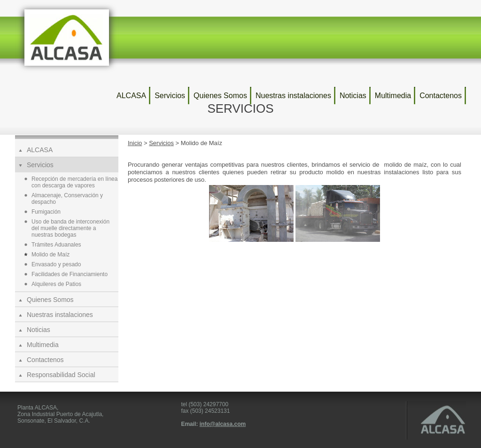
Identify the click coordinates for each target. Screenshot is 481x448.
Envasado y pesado (56, 264)
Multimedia (393, 96)
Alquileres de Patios (56, 284)
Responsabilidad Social (61, 375)
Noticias (353, 96)
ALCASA (131, 96)
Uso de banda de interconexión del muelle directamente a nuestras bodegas (70, 228)
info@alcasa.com (223, 424)
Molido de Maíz (50, 255)
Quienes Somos (220, 96)
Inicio (135, 143)
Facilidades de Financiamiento (70, 274)
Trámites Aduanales (56, 245)
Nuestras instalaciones (293, 96)
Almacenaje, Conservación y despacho (67, 199)
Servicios (170, 96)
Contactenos (441, 96)
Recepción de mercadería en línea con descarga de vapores (74, 182)
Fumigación (46, 212)
